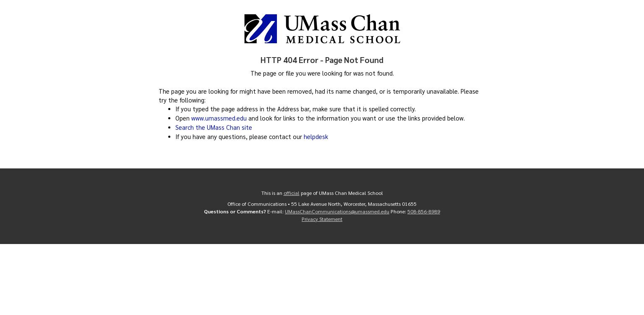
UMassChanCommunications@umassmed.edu (337, 211)
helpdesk (316, 136)
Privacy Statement (322, 219)
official (292, 193)
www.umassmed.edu (219, 118)
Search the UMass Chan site (214, 127)
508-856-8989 (424, 211)
